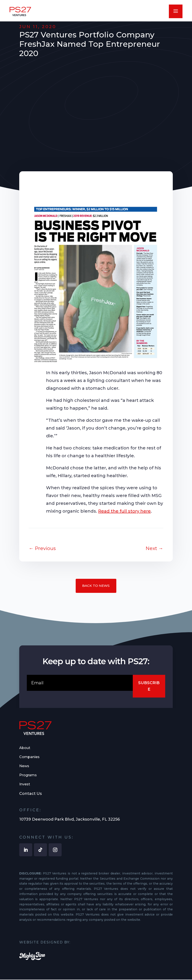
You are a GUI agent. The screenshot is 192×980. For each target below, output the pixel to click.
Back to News (96, 586)
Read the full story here (124, 511)
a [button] (176, 11)
